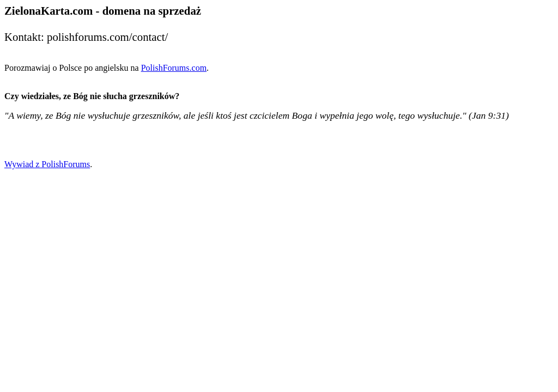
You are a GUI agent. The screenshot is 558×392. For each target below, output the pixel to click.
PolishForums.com (174, 68)
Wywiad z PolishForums (47, 164)
